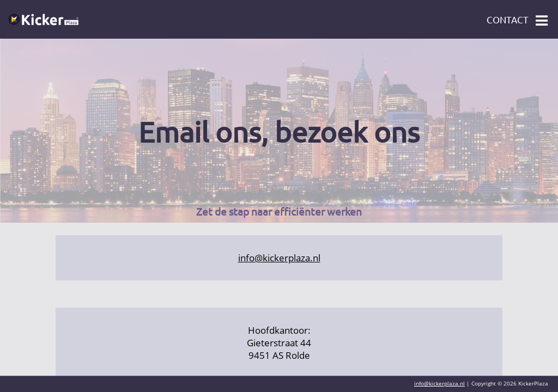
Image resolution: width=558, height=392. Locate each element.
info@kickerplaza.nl (279, 258)
